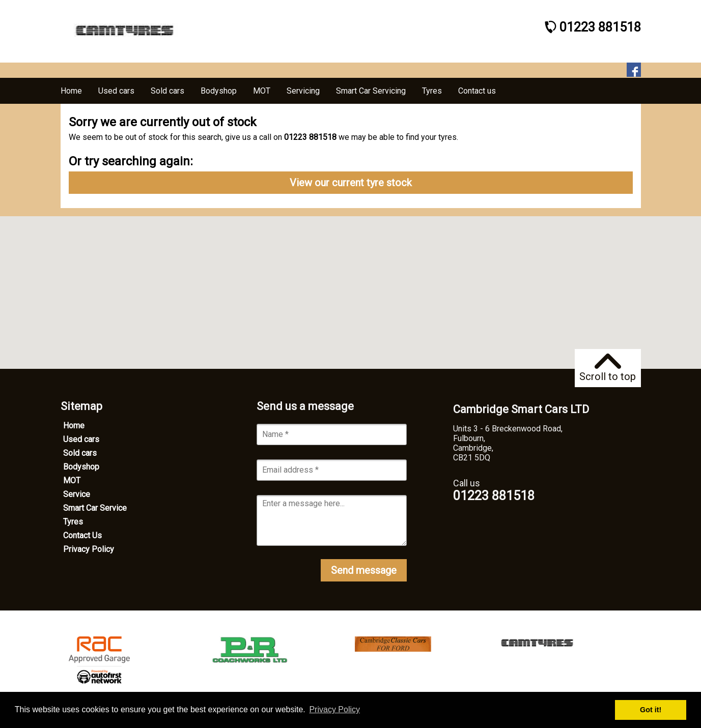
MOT (72, 481)
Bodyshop (81, 467)
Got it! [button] (651, 710)
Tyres (73, 522)
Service (77, 494)
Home (74, 426)
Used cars (81, 439)
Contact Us (82, 535)
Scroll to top (608, 368)
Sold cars (80, 453)
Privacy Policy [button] (334, 709)
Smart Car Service (95, 508)
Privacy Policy (89, 549)
